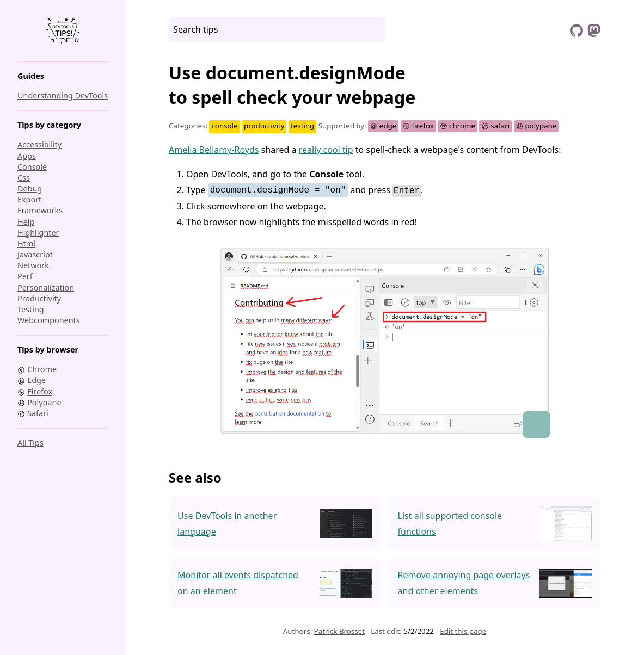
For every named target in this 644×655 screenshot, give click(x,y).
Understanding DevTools (63, 95)
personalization (46, 288)
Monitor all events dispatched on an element (238, 582)
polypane (536, 126)
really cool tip (326, 150)
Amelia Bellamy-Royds (214, 150)
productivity (39, 298)
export (29, 199)
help (26, 222)
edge (383, 126)
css (24, 178)
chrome (458, 126)
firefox (418, 126)
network (33, 265)
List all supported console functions (450, 523)
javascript (35, 254)
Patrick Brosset (339, 631)
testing (31, 309)
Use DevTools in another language (227, 523)
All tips (30, 443)
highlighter (38, 233)
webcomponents (49, 320)
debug (30, 189)
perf (25, 276)
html (26, 243)
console (32, 167)
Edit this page (463, 631)
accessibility (39, 144)
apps (27, 156)
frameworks (40, 210)
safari (495, 126)
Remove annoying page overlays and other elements (464, 582)
